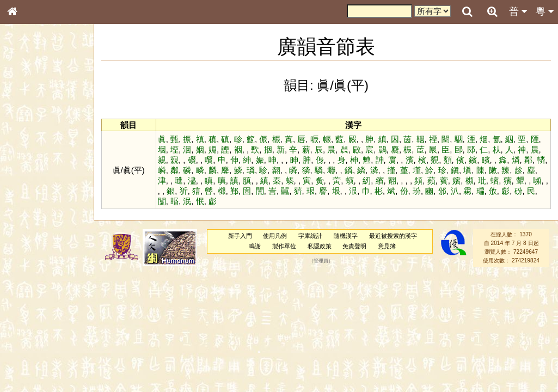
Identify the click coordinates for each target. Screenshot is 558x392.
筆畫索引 (27, 155)
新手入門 (240, 236)
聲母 (22, 286)
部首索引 (27, 145)
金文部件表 (30, 175)
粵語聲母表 (30, 223)
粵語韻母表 (30, 234)
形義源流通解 (33, 185)
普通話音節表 (33, 296)
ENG (48, 120)
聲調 (52, 286)
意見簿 (387, 246)
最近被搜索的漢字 (393, 236)
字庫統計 (310, 236)
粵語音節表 (30, 213)
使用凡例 (275, 236)
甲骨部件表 (30, 165)
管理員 (321, 261)
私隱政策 (320, 246)
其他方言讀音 (33, 306)
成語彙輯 (27, 354)
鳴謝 (255, 246)
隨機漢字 (346, 236)
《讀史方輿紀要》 (40, 345)
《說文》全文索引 (40, 335)
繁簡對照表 (30, 364)
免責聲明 (354, 246)
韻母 (37, 286)
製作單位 (284, 246)
